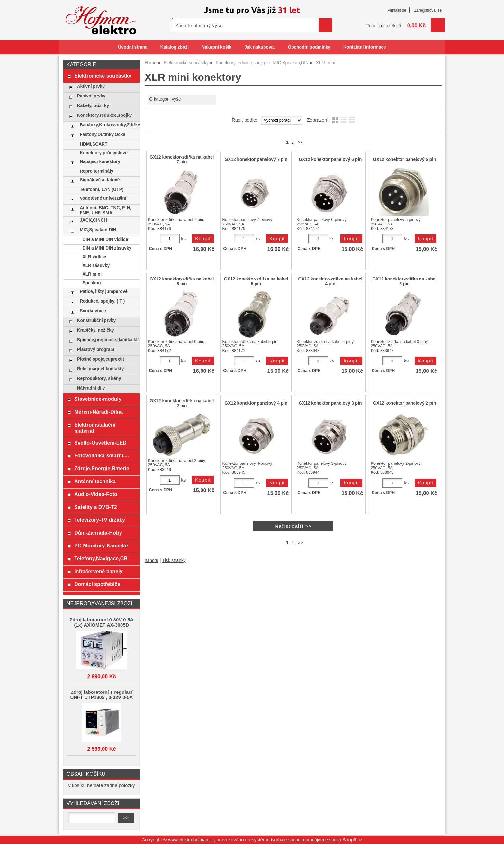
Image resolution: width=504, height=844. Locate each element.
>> (300, 142)
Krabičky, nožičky (96, 330)
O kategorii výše (165, 99)
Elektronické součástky (103, 76)
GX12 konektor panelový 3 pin (330, 403)
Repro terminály (96, 171)
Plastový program (96, 349)
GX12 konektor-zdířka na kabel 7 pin (182, 160)
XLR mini (92, 274)
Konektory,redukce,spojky (105, 115)
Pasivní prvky (91, 96)
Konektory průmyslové (104, 153)
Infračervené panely (98, 571)
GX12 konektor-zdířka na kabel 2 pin (182, 403)
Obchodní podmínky (309, 47)
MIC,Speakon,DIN (98, 230)
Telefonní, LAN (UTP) (102, 190)
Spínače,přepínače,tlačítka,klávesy (107, 340)
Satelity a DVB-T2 (96, 507)
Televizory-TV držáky (100, 520)
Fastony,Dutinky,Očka (103, 135)
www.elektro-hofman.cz (191, 840)
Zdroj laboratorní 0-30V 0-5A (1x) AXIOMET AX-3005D (101, 622)
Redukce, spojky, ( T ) (102, 301)
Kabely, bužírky (93, 106)
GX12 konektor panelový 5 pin (404, 159)
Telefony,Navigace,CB (101, 558)
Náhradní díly (91, 388)
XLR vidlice (94, 257)
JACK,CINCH (93, 220)
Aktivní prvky (91, 86)
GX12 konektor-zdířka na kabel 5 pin (256, 281)
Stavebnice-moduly (98, 399)
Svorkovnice (93, 311)
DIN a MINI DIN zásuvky (107, 248)
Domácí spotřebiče (97, 584)
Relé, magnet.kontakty (101, 369)
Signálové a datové (100, 180)
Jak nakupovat (260, 47)
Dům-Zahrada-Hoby (98, 533)
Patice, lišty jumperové (104, 292)
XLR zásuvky (96, 266)
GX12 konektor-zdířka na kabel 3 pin (405, 281)
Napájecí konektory (100, 162)
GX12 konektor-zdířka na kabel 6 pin (182, 281)
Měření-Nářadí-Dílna (99, 412)
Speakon (92, 283)
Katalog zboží (175, 47)
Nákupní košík (216, 47)
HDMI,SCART (94, 144)
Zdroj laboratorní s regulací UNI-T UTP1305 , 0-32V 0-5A (101, 695)
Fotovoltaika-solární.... (102, 455)
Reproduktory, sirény (99, 378)
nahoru (152, 560)
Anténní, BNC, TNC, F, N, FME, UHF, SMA (105, 210)
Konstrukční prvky (96, 321)
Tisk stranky (174, 560)
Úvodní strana (133, 47)
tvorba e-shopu (286, 840)
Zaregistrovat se (428, 10)
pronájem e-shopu (324, 840)
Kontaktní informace (365, 47)
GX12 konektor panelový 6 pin (330, 159)
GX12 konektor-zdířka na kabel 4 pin (330, 281)
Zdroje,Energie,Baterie (102, 468)
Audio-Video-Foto (96, 494)
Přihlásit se (397, 10)
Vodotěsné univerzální (103, 198)
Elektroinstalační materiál (95, 428)
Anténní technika (95, 481)
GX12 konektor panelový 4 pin (256, 403)
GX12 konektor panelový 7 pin (256, 159)
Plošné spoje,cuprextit (101, 359)
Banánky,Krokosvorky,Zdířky (108, 125)
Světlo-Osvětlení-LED (100, 443)
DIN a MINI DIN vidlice (105, 239)
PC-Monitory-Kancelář (101, 546)
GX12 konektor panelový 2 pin (404, 403)
